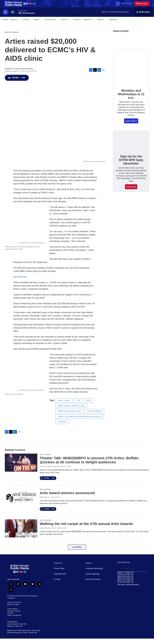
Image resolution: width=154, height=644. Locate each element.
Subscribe (131, 192)
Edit (15, 282)
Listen (25, 25)
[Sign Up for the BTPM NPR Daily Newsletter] (131, 146)
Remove (23, 282)
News (37, 25)
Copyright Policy (60, 579)
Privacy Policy (59, 574)
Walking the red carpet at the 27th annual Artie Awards (86, 529)
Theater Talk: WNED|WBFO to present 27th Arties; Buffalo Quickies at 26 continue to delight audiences (89, 466)
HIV (79, 406)
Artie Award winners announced (67, 498)
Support (88, 25)
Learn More (131, 126)
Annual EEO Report (93, 585)
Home (5, 25)
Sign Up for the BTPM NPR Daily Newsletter (131, 165)
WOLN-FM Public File (125, 586)
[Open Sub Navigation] (19, 25)
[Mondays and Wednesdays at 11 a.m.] (131, 73)
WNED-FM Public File (125, 580)
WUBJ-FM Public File (125, 587)
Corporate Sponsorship (94, 574)
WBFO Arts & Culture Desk (70, 417)
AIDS (89, 406)
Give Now (144, 6)
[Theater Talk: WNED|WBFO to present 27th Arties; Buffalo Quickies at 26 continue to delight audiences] (21, 468)
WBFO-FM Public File (125, 584)
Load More (77, 552)
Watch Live (128, 6)
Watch (14, 25)
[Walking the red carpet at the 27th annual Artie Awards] (21, 534)
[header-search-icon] (119, 6)
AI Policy (57, 585)
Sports (77, 25)
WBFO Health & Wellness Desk (71, 411)
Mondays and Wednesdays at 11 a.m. (131, 100)
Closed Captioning (92, 579)
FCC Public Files (124, 568)
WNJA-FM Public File (125, 582)
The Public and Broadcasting (128, 590)
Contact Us (58, 568)
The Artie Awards (95, 417)
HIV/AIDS (62, 427)
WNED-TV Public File (125, 578)
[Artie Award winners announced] (21, 503)
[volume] (13, 18)
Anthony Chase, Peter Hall (50, 472)
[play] (5, 18)
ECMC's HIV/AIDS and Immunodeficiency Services (80, 422)
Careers (89, 568)
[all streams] (143, 17)
